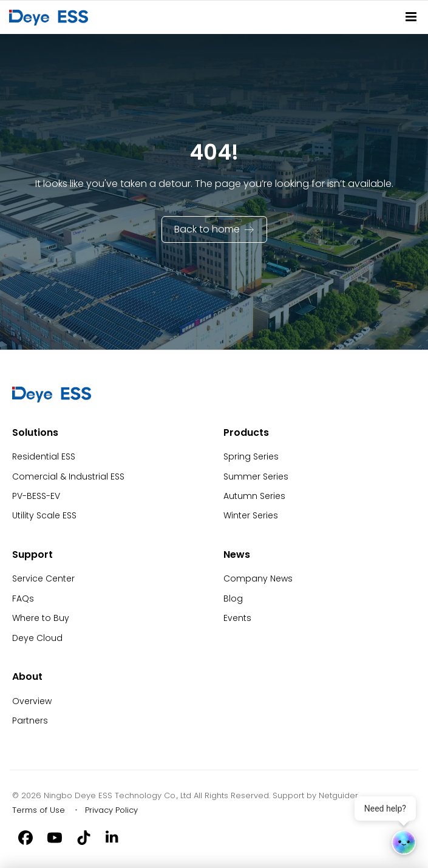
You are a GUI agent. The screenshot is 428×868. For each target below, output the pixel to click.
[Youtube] (55, 836)
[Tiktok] (84, 836)
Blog (233, 598)
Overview (32, 701)
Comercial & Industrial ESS (68, 476)
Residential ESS (44, 456)
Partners (30, 721)
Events (237, 618)
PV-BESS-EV (36, 496)
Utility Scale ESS (44, 515)
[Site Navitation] (411, 17)
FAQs (23, 598)
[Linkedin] (113, 836)
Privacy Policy (111, 810)
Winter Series (251, 515)
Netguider (338, 795)
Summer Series (256, 476)
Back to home (207, 229)
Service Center (43, 578)
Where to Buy (41, 618)
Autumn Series (254, 496)
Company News (258, 578)
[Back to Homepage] (51, 17)
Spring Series (251, 456)
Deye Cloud (37, 638)
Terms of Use (39, 810)
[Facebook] (25, 836)
